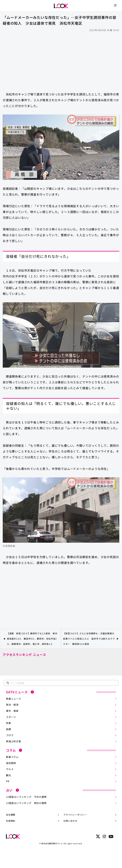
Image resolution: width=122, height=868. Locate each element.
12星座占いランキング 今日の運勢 (26, 797)
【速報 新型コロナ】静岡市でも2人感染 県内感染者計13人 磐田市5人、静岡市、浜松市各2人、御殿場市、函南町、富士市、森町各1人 (32, 639)
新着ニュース (14, 699)
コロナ (10, 735)
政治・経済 (12, 705)
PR (8, 781)
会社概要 (11, 815)
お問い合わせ (70, 821)
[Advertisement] (61, 60)
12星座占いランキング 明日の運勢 (26, 803)
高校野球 (11, 763)
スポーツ (11, 717)
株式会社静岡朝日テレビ (52, 843)
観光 (9, 775)
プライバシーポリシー (75, 815)
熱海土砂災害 (14, 741)
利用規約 (11, 821)
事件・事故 (12, 711)
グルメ (10, 769)
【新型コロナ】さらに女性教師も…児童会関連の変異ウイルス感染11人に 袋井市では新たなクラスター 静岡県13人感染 (89, 639)
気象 (9, 723)
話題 (9, 729)
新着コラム (12, 757)
